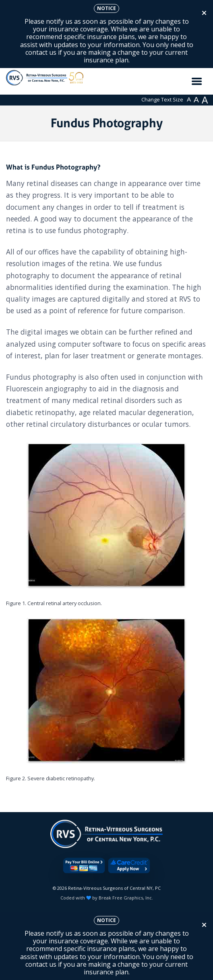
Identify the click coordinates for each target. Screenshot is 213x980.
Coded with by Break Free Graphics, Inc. (107, 898)
